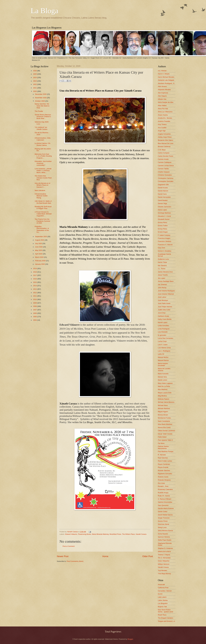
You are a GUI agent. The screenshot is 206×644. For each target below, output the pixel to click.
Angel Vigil (162, 131)
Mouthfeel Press (115, 534)
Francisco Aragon (164, 238)
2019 (35, 268)
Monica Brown (163, 415)
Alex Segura (162, 96)
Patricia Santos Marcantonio (163, 447)
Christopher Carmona (166, 178)
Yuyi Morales (162, 570)
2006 (35, 313)
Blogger (130, 639)
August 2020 (40, 240)
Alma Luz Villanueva (165, 112)
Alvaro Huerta (163, 115)
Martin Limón (162, 380)
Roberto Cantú (163, 477)
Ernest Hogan (163, 232)
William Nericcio (164, 564)
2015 (35, 282)
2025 (35, 74)
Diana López (162, 210)
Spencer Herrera (164, 537)
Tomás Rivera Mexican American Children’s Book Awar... (43, 117)
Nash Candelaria (164, 421)
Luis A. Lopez (163, 345)
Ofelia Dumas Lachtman (166, 431)
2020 (35, 91)
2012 (35, 293)
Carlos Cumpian (164, 153)
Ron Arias (161, 483)
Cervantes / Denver (165, 591)
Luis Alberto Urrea (164, 348)
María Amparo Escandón (163, 364)
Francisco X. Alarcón (165, 245)
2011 (35, 296)
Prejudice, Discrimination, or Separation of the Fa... (42, 229)
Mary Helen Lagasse (165, 383)
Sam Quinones (163, 505)
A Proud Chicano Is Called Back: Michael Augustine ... (43, 214)
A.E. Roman (162, 71)
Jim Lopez (162, 278)
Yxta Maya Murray (164, 574)
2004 (35, 320)
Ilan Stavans (162, 265)
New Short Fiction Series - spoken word (165, 611)
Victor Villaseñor (164, 561)
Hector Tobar (162, 262)
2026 (35, 71)
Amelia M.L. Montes (165, 118)
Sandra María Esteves (166, 508)
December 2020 (41, 94)
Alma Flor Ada (163, 109)
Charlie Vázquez (164, 172)
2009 (35, 303)
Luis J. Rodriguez (164, 351)
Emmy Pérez (162, 229)
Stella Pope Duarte (165, 540)
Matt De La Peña (164, 386)
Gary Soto (161, 248)
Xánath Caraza (73, 532)
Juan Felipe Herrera (165, 307)
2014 (35, 286)
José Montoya (163, 300)
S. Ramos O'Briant (164, 499)
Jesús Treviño (163, 275)
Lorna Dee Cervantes (165, 338)
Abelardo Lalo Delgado (166, 80)
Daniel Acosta (163, 188)
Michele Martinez (164, 408)
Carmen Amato (163, 159)
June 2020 (39, 247)
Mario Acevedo (163, 374)
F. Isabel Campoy (164, 235)
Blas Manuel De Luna (166, 143)
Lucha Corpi (162, 341)
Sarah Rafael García (165, 515)
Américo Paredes (164, 121)
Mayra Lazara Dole (165, 393)
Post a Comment (69, 546)
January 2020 (40, 264)
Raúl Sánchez (163, 458)
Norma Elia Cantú (164, 427)
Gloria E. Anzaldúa (165, 251)
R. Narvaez (162, 455)
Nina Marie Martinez (165, 424)
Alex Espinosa (163, 93)
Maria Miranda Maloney (100, 534)
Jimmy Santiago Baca (166, 281)
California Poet (163, 588)
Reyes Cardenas (164, 464)
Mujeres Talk (162, 607)
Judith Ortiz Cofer (164, 310)
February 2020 (40, 261)
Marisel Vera (162, 377)
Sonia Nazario (163, 534)
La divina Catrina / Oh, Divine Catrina (43, 144)
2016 (35, 279)
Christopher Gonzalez (166, 181)
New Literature (40, 190)
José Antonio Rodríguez (166, 291)
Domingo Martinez (164, 213)
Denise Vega (162, 203)
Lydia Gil (161, 354)
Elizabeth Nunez (164, 219)
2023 (35, 81)
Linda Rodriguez (164, 329)
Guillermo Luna (163, 259)
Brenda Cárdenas (164, 147)
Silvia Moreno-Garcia (165, 531)
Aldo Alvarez (162, 86)
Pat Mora (161, 443)
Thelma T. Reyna (164, 555)
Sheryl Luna (162, 527)
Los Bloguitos (163, 603)
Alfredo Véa (162, 99)
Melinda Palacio (164, 399)
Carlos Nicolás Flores (165, 156)
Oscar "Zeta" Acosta (165, 434)
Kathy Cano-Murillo (165, 319)
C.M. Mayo (162, 150)
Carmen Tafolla (163, 169)
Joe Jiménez (162, 285)
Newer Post (63, 556)
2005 (35, 317)
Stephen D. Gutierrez (165, 548)
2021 (35, 88)
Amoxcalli (161, 585)
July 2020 (39, 243)
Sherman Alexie (163, 524)
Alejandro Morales (164, 90)
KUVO (160, 594)
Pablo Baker (162, 437)
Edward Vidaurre (71, 534)
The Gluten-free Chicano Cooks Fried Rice (43, 178)
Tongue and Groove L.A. (167, 621)
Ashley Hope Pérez (165, 137)
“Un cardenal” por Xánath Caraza (41, 128)
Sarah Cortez (163, 512)
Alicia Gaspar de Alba (166, 102)
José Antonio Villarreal (166, 294)
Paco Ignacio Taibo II (165, 440)
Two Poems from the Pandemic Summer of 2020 (42, 221)
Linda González (163, 326)
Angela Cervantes (164, 134)
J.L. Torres (162, 269)
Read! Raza (162, 615)
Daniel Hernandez (164, 197)
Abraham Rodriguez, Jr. (166, 83)
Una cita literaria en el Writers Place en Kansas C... (42, 185)
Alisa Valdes (162, 105)
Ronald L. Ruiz (163, 486)
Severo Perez (163, 521)
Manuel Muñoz (163, 357)
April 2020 (39, 254)
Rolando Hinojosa (164, 480)
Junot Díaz (162, 313)
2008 (35, 306)
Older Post (148, 556)
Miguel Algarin (163, 412)
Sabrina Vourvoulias (165, 502)
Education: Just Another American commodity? (43, 163)
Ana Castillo (162, 128)
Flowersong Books (85, 534)
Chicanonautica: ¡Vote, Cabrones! (43, 139)
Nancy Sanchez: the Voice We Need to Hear (42, 106)
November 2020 (41, 98)
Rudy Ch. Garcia (164, 496)
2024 (35, 78)
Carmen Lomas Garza (166, 166)
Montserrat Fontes (164, 418)
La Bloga (45, 11)
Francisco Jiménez (165, 241)
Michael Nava (163, 405)
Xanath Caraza (141, 534)
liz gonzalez (162, 335)
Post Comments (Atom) (75, 561)
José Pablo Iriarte (164, 303)
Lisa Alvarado (163, 332)
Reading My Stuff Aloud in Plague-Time (43, 207)
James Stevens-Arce (165, 272)
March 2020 (40, 257)
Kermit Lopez (163, 322)
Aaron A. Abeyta (164, 74)
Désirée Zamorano (165, 207)
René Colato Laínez (165, 461)
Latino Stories (163, 600)
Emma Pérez (162, 222)
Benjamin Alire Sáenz (165, 140)
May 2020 (39, 250)
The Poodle (39, 111)
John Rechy (162, 288)
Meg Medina (162, 396)
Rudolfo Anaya (163, 493)
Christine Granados (165, 175)
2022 (35, 84)
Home (105, 556)
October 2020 (40, 101)
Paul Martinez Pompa (166, 451)
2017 (35, 275)
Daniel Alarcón (163, 191)
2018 (35, 272)
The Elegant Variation (166, 618)
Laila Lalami (162, 597)
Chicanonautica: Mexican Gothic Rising (41, 196)
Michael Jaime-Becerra (166, 402)
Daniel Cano (162, 194)
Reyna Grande (163, 467)
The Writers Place (128, 534)
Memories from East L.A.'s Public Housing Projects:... (43, 156)
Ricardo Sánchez (164, 471)
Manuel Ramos (163, 360)
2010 (35, 299)
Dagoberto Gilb (163, 185)
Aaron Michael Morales (166, 77)
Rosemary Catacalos (165, 489)
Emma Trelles (163, 226)
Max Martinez (163, 389)
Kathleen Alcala (163, 316)
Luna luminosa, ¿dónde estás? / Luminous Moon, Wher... (43, 171)
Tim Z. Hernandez (164, 558)
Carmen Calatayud (165, 162)
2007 (35, 310)
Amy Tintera (162, 124)
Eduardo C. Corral (164, 216)
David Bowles (163, 200)
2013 (35, 289)
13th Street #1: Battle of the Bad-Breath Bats (43, 202)
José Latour (162, 297)
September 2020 (41, 237)
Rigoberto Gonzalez (165, 474)
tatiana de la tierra (164, 551)
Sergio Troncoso (164, 518)
